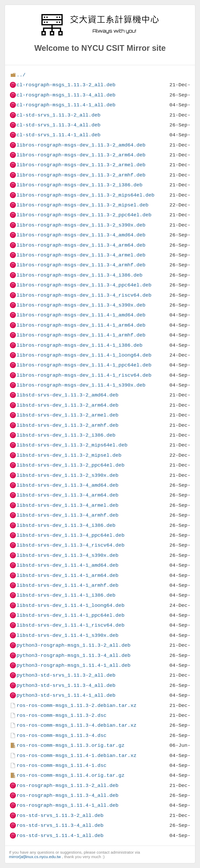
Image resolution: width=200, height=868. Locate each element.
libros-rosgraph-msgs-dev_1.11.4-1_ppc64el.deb (84, 365)
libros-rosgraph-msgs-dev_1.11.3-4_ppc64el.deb (84, 285)
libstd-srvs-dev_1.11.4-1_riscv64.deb (70, 625)
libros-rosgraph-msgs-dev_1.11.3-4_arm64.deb (81, 245)
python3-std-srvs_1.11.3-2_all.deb (66, 675)
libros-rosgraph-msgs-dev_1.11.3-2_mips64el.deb (85, 195)
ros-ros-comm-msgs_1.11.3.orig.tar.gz (70, 745)
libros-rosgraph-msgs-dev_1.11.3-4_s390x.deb (81, 305)
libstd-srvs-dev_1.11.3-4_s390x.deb (67, 555)
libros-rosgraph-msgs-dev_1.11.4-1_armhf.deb (81, 335)
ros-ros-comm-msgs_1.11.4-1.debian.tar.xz (76, 756)
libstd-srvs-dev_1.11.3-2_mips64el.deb (72, 445)
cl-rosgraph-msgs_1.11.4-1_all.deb (66, 105)
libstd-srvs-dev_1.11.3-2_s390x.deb (67, 475)
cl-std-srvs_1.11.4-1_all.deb (58, 135)
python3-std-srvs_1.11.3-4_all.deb (66, 685)
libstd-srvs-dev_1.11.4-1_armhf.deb (67, 585)
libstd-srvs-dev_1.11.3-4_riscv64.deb (70, 545)
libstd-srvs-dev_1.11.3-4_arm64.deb (67, 495)
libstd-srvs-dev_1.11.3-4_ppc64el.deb (70, 535)
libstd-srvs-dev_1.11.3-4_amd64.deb (67, 485)
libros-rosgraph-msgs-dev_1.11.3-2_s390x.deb (81, 225)
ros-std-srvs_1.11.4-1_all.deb (60, 836)
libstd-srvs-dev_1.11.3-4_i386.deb (66, 525)
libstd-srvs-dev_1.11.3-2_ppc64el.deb (70, 465)
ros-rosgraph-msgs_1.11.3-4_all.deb (67, 795)
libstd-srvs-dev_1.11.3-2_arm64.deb (67, 405)
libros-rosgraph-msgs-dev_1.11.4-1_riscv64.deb (84, 375)
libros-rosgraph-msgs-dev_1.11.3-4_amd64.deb (81, 235)
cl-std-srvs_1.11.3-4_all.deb (58, 125)
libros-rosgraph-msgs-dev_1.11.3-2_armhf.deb (81, 175)
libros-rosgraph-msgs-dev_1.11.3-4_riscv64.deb (84, 295)
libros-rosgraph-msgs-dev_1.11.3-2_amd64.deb (81, 145)
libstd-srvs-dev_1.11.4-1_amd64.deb (67, 565)
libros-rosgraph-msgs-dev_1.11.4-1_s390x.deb (81, 385)
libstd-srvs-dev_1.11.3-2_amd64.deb (67, 395)
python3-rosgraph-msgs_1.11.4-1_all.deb (73, 665)
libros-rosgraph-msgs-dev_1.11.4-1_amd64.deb (81, 315)
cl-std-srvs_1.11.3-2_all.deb (58, 115)
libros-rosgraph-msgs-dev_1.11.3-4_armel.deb (81, 255)
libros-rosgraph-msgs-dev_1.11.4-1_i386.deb (79, 345)
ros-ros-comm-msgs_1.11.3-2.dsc (61, 715)
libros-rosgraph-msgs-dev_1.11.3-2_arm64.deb (81, 155)
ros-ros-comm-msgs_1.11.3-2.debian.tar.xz (76, 705)
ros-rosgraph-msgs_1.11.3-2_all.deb (67, 786)
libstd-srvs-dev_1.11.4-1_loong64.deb (70, 605)
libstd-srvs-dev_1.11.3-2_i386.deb (66, 435)
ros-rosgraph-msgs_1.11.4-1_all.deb (67, 805)
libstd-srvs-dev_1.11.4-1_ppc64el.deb (70, 615)
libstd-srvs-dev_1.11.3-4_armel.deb (67, 505)
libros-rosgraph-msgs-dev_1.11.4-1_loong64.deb (84, 355)
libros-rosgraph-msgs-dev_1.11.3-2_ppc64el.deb (84, 215)
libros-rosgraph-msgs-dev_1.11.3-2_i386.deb (79, 185)
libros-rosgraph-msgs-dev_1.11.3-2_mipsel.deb (82, 205)
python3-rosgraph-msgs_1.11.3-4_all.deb (73, 655)
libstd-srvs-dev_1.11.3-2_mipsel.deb (69, 455)
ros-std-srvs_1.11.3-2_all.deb (60, 815)
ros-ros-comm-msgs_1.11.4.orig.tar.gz (70, 775)
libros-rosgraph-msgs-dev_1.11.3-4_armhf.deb (81, 265)
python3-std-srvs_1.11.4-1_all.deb (66, 695)
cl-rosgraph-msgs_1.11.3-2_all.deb (66, 85)
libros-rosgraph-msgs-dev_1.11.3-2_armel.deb (81, 165)
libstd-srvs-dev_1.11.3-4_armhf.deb (67, 515)
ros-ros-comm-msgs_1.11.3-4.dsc (61, 735)
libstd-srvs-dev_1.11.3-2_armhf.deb (67, 425)
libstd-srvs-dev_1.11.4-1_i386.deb (66, 595)
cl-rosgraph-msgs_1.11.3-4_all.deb (66, 95)
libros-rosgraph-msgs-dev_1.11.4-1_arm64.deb (81, 325)
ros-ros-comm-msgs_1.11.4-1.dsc (61, 765)
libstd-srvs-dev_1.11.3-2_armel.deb (67, 415)
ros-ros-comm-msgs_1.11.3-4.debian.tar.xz (76, 725)
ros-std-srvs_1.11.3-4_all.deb (60, 825)
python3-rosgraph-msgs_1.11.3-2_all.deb (73, 645)
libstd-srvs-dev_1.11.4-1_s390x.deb (67, 635)
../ (21, 75)
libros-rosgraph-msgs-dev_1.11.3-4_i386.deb (79, 275)
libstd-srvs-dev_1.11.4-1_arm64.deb (67, 575)
